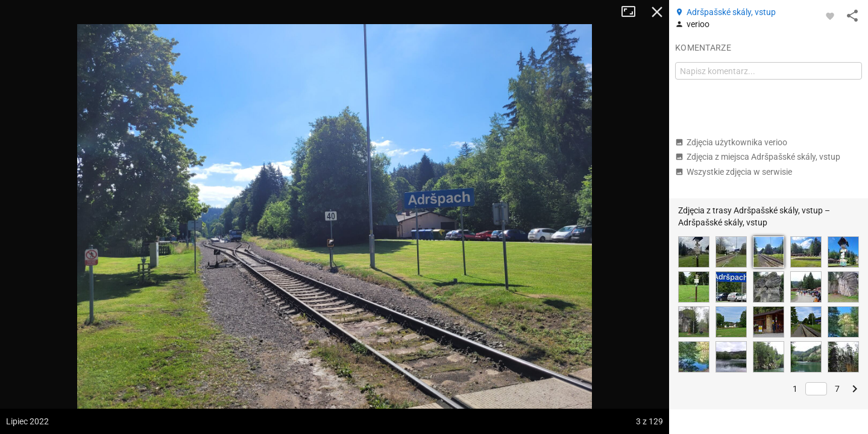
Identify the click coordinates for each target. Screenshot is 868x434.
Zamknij (657, 12)
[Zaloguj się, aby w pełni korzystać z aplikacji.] (830, 16)
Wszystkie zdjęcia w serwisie (734, 172)
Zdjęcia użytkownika (731, 142)
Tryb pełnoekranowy (633, 12)
